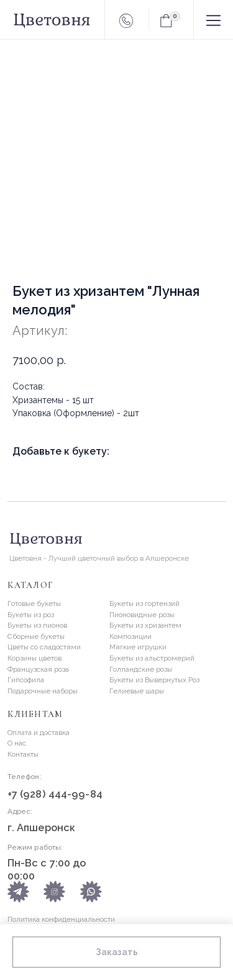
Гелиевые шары (137, 691)
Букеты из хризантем (145, 625)
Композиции (130, 636)
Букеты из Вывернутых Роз (154, 680)
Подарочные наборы (43, 691)
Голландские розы (141, 669)
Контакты (23, 754)
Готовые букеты (34, 604)
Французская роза (38, 669)
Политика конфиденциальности (61, 919)
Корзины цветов (34, 658)
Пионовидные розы (142, 615)
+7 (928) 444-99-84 (55, 794)
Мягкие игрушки (138, 647)
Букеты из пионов (37, 625)
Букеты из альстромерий (152, 658)
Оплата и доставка (39, 733)
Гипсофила (26, 680)
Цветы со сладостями (44, 647)
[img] (91, 892)
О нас (17, 743)
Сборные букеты (36, 636)
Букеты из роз (31, 615)
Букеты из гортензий (144, 604)
